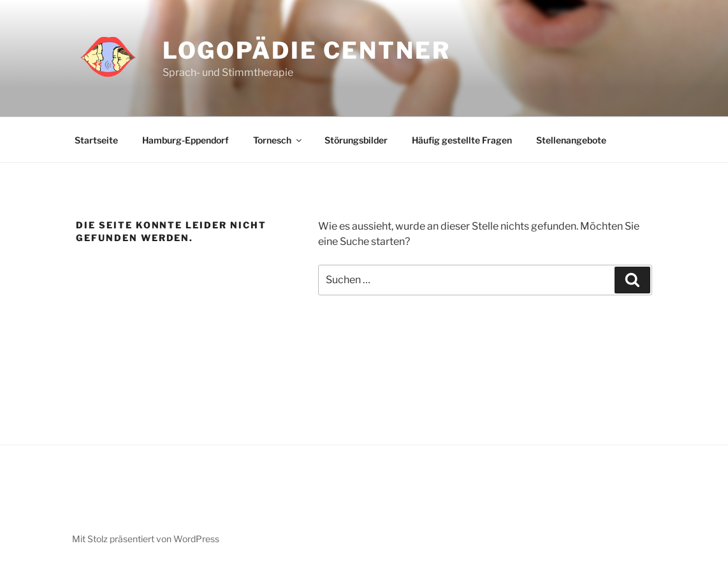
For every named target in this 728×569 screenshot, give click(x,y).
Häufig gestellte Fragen (462, 140)
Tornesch (278, 140)
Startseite (96, 140)
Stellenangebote (571, 140)
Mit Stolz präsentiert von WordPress (146, 539)
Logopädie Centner (307, 50)
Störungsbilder (356, 140)
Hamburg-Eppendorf (186, 140)
